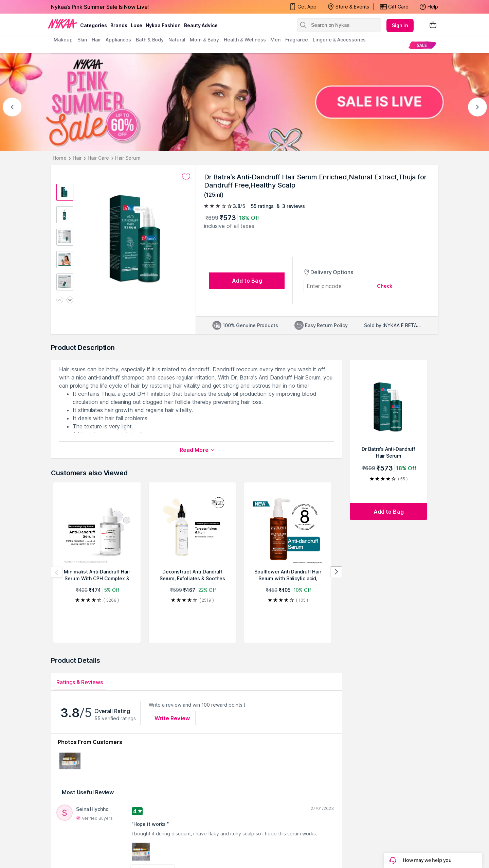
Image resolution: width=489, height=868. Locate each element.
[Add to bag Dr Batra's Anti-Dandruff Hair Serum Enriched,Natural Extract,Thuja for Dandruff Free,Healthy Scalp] (388, 512)
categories (94, 25)
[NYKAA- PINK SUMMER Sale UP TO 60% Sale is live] (244, 102)
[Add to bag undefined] (247, 281)
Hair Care (98, 158)
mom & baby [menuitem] (204, 40)
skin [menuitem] (82, 40)
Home (60, 158)
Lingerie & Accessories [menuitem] (339, 40)
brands (119, 25)
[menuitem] (422, 45)
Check (385, 286)
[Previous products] (57, 572)
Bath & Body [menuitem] (150, 40)
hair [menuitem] (96, 40)
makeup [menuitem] (63, 40)
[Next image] (70, 300)
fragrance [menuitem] (297, 40)
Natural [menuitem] (177, 40)
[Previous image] (60, 300)
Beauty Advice (201, 25)
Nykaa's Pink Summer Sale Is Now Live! (100, 7)
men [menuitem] (275, 40)
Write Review (172, 718)
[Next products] (336, 572)
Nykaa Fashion (163, 25)
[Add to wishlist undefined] (186, 177)
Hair (77, 158)
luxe (137, 25)
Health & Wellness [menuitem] (245, 40)
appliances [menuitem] (118, 40)
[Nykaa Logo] (62, 23)
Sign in (400, 25)
